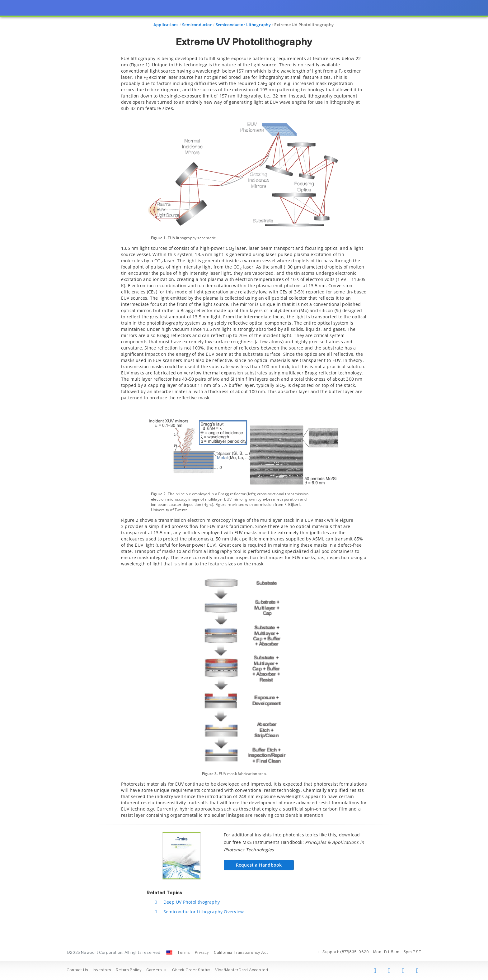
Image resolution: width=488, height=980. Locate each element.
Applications (166, 25)
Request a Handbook (259, 865)
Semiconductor (197, 25)
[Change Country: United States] (169, 953)
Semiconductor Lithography (243, 25)
